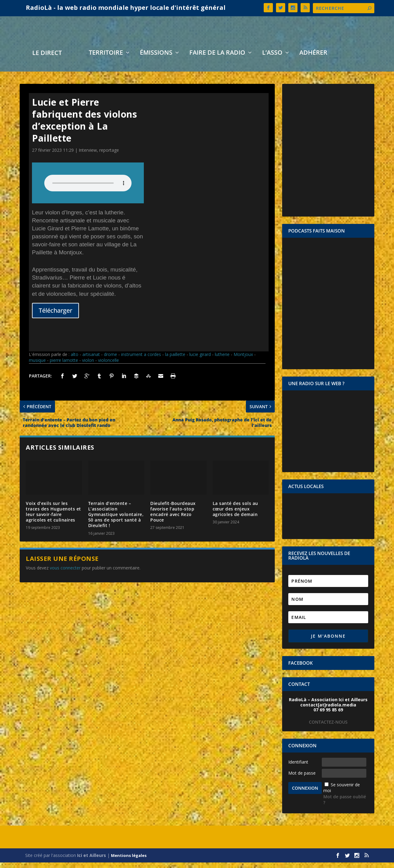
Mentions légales (129, 861)
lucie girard (200, 360)
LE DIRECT (47, 59)
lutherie (222, 360)
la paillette (175, 360)
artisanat (91, 360)
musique (37, 366)
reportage (109, 156)
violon (88, 366)
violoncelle (108, 366)
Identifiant (298, 767)
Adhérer (313, 59)
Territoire (106, 59)
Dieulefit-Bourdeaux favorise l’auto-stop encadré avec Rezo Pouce (173, 517)
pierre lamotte (64, 366)
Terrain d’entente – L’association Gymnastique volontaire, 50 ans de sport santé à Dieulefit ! (116, 520)
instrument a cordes (141, 360)
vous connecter (65, 573)
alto (75, 360)
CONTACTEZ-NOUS (328, 727)
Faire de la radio (217, 59)
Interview (88, 156)
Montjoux (243, 360)
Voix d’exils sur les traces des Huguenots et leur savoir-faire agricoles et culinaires (53, 517)
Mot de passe (302, 778)
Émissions (156, 59)
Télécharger (55, 316)
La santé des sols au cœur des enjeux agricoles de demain (235, 514)
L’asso (272, 59)
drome (110, 360)
